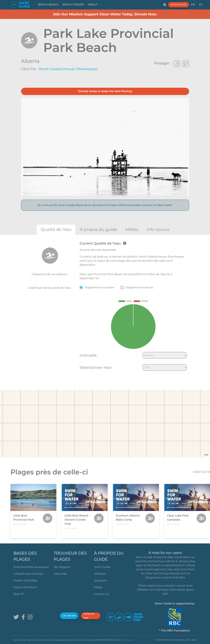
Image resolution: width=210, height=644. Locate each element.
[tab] (56, 229)
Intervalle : (89, 355)
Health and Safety (25, 581)
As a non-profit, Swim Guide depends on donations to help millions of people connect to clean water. (105, 205)
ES (201, 5)
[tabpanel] (105, 307)
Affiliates (100, 574)
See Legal (128, 640)
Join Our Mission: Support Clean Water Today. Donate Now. (105, 14)
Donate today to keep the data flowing (105, 91)
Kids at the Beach (25, 587)
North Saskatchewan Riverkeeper (68, 69)
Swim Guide (102, 567)
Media (98, 587)
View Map (60, 574)
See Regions (62, 567)
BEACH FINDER (73, 5)
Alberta (30, 61)
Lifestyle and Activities (28, 574)
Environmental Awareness (31, 567)
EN (193, 5)
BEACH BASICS (48, 5)
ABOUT (93, 5)
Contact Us (101, 594)
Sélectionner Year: (96, 367)
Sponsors (100, 581)
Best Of (18, 594)
